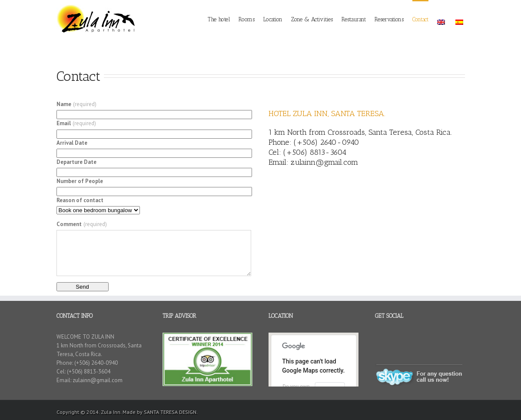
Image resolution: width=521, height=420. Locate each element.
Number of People (80, 181)
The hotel (219, 19)
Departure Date (76, 162)
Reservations (389, 19)
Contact (420, 19)
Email (76, 123)
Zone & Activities (312, 19)
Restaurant (354, 19)
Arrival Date (72, 143)
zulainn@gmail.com (324, 162)
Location (273, 19)
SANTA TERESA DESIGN (170, 412)
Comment (82, 224)
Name (76, 104)
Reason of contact (80, 200)
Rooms (247, 19)
